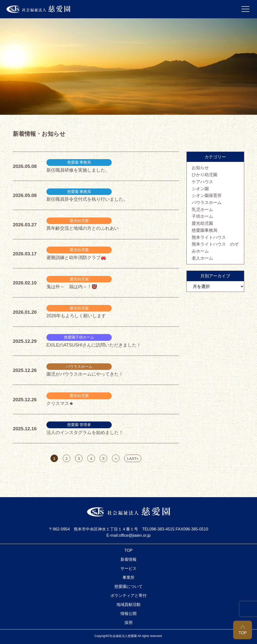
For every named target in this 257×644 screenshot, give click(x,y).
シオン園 (200, 189)
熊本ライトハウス (209, 237)
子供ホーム (202, 216)
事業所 (128, 577)
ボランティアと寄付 (128, 596)
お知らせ (200, 168)
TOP (129, 550)
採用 (128, 623)
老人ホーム (202, 258)
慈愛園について (128, 586)
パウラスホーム (207, 202)
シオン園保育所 (207, 195)
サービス (128, 568)
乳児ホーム (202, 209)
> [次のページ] (116, 458)
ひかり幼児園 (205, 175)
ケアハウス (202, 182)
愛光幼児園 (202, 223)
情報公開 (128, 614)
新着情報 (128, 559)
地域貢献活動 (128, 605)
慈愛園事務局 (205, 230)
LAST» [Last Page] (133, 458)
